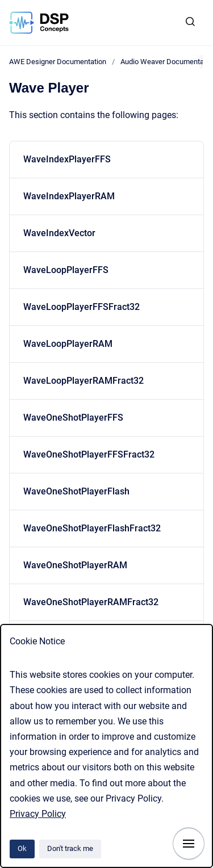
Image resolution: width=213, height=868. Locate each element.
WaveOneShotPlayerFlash (76, 491)
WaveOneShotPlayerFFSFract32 (89, 454)
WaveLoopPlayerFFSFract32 (82, 307)
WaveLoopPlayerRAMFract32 (83, 381)
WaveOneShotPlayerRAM (75, 565)
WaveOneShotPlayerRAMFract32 (91, 602)
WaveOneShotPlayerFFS (73, 418)
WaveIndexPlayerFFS (67, 159)
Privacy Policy (38, 814)
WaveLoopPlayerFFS (66, 270)
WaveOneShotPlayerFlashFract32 (92, 528)
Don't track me (70, 848)
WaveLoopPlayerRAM (68, 344)
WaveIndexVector (59, 233)
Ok (22, 848)
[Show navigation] (189, 844)
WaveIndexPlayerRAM (69, 196)
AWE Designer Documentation (58, 62)
